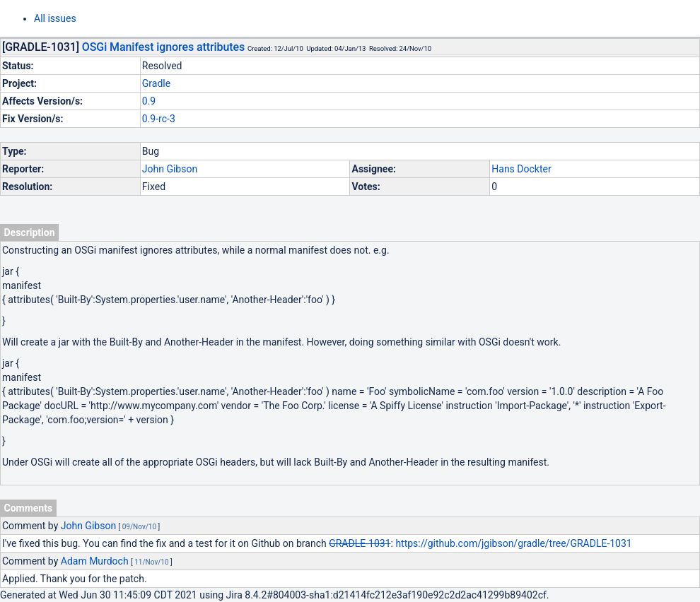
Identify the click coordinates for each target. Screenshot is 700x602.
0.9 (149, 101)
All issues (55, 18)
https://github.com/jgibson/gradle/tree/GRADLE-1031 (513, 543)
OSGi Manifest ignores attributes (163, 47)
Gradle (156, 83)
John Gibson (170, 169)
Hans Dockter (521, 169)
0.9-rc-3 (159, 119)
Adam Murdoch (95, 561)
